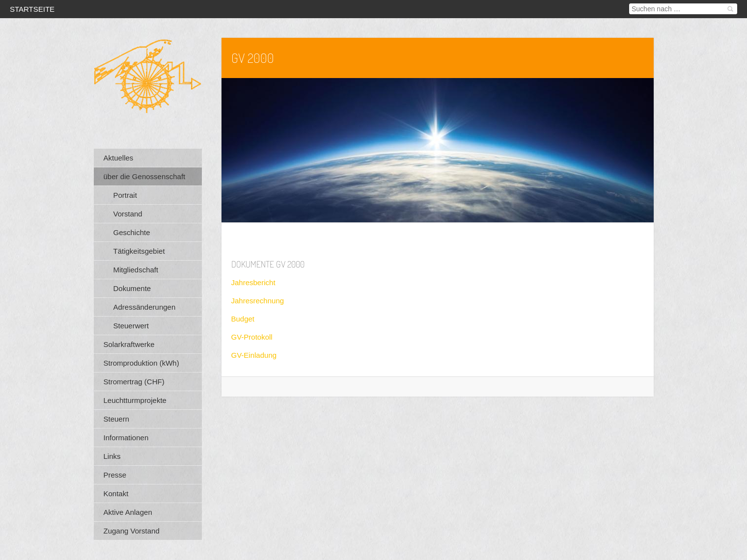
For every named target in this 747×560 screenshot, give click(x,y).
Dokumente (132, 288)
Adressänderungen (145, 307)
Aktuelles (119, 158)
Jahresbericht (253, 282)
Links (112, 456)
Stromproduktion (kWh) (141, 363)
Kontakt (116, 493)
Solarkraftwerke (129, 344)
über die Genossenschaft (145, 176)
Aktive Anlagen (128, 512)
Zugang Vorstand (132, 531)
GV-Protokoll (252, 337)
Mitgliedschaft (136, 270)
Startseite (32, 9)
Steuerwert (131, 326)
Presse (115, 475)
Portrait (125, 195)
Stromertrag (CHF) (134, 382)
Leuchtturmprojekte (135, 400)
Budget (243, 319)
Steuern (117, 419)
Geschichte (132, 232)
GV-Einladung (254, 355)
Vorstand (128, 214)
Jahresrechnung (258, 301)
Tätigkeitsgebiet (139, 251)
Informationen (126, 438)
